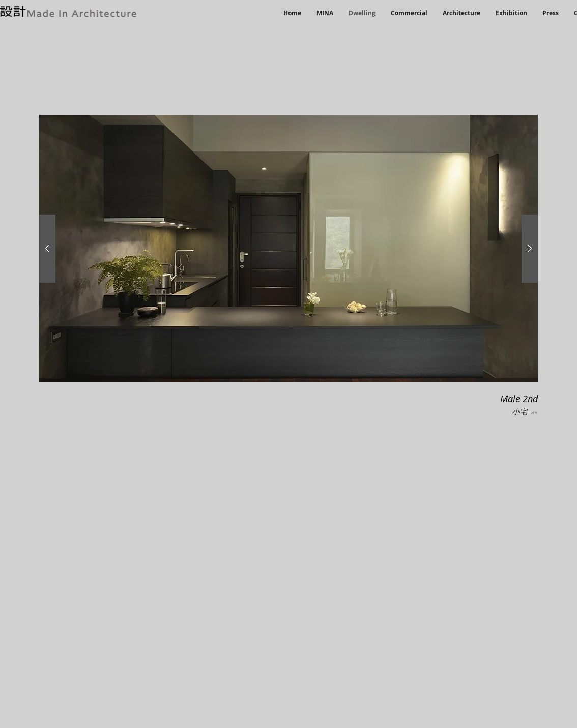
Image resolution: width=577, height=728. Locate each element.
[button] (289, 249)
